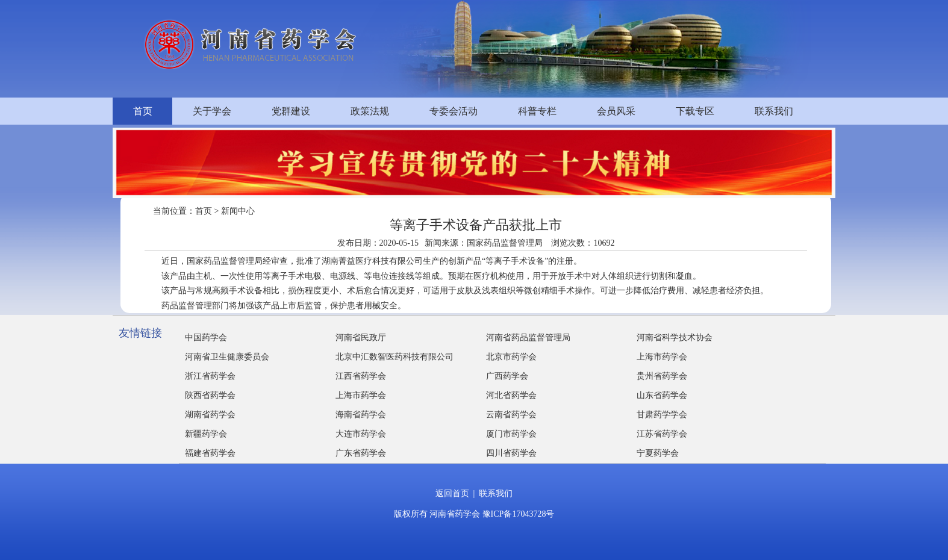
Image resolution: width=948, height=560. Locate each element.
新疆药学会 (206, 434)
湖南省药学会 (210, 415)
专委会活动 (454, 111)
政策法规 (370, 111)
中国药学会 (206, 338)
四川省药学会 (511, 453)
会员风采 (616, 111)
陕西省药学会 (210, 395)
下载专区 (695, 111)
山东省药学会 (662, 395)
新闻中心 (238, 211)
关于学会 (212, 111)
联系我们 (774, 111)
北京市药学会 (511, 357)
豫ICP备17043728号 (519, 514)
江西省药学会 (361, 376)
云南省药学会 (511, 415)
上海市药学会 (662, 357)
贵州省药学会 (662, 376)
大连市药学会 (361, 434)
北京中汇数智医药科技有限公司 (394, 357)
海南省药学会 (361, 415)
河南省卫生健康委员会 (227, 357)
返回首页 (452, 493)
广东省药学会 (361, 453)
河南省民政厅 (361, 338)
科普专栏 (537, 111)
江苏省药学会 (662, 434)
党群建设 (291, 111)
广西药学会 (507, 376)
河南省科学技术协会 (675, 338)
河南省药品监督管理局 (528, 338)
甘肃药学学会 (662, 415)
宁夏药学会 (658, 453)
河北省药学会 (511, 395)
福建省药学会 (210, 453)
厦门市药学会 (511, 434)
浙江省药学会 (210, 376)
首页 (143, 111)
